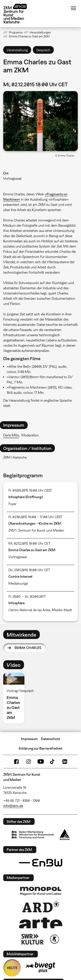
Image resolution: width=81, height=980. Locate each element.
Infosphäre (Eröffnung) (26, 497)
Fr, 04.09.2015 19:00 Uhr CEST (30, 490)
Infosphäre (17, 603)
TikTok (53, 762)
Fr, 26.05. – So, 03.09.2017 (27, 596)
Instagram (29, 762)
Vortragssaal (12, 178)
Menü (73, 8)
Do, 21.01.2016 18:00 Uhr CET (29, 570)
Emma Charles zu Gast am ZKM (32, 550)
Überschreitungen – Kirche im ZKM (35, 523)
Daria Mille (11, 435)
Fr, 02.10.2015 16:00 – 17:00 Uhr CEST (35, 517)
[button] (40, 121)
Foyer (12, 504)
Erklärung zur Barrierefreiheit (41, 748)
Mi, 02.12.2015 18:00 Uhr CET (29, 543)
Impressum (29, 739)
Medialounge (18, 583)
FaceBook (16, 762)
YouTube (41, 762)
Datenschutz (51, 739)
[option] (16, 698)
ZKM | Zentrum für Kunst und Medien (36, 530)
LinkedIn (65, 762)
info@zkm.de (13, 806)
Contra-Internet (20, 576)
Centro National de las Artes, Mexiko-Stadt (40, 610)
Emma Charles (28, 648)
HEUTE (12, 968)
